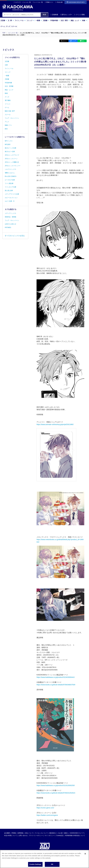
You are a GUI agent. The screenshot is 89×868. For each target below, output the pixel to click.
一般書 (39, 20)
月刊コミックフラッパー (13, 166)
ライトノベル (20, 20)
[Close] (85, 856)
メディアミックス (10, 213)
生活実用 (65, 20)
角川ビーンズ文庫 (10, 148)
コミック (31, 20)
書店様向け (53, 833)
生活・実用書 (9, 86)
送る (83, 41)
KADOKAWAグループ (77, 833)
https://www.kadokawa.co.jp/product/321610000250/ (56, 785)
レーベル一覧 (39, 2)
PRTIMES (8, 228)
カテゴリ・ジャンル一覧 (23, 2)
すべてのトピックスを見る (15, 236)
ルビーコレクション (11, 198)
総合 (6, 129)
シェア (74, 41)
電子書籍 (8, 100)
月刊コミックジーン (11, 159)
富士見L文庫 (9, 191)
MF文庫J (8, 144)
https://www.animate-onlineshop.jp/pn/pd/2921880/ (55, 424)
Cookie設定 (60, 836)
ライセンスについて (41, 833)
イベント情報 (79, 15)
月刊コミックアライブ (12, 155)
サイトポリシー (50, 836)
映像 (85, 20)
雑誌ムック (76, 20)
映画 (6, 93)
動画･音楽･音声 (10, 111)
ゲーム (3, 26)
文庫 (6, 65)
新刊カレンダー (66, 15)
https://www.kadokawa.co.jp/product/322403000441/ (56, 677)
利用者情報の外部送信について (75, 836)
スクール (14, 26)
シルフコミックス (10, 169)
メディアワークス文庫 (12, 194)
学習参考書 (55, 20)
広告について (29, 833)
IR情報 (14, 833)
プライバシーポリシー (36, 836)
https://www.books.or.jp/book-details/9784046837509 (56, 685)
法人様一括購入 (63, 833)
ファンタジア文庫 (10, 187)
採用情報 (20, 833)
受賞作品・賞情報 (10, 217)
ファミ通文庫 (9, 183)
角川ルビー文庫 (10, 152)
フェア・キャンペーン (12, 118)
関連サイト (50, 2)
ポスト (65, 41)
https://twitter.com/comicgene (47, 815)
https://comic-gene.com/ (45, 808)
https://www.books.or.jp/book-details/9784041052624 (56, 793)
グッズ (8, 26)
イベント (8, 104)
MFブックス (9, 141)
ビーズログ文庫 (10, 180)
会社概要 (7, 833)
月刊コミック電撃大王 (12, 162)
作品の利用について (10, 836)
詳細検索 (54, 15)
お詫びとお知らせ (10, 224)
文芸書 (4, 20)
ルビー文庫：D (10, 201)
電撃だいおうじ (10, 173)
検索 (44, 15)
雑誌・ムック (9, 90)
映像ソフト (8, 125)
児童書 (46, 20)
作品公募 (60, 2)
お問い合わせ (23, 836)
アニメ (7, 122)
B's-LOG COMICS (11, 176)
